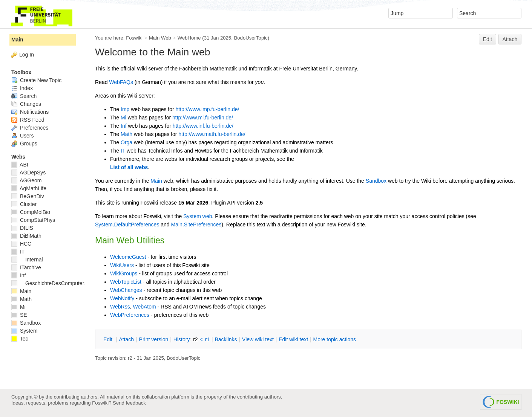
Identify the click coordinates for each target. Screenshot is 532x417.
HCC (21, 244)
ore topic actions (334, 339)
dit (109, 339)
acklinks (226, 339)
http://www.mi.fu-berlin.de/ (203, 118)
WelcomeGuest (128, 257)
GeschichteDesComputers (49, 283)
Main (156, 181)
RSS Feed (28, 120)
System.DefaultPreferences (127, 225)
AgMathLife (29, 188)
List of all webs (129, 167)
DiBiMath (26, 236)
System (25, 331)
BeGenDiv (28, 196)
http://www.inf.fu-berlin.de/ (203, 126)
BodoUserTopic (251, 38)
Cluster (24, 204)
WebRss (120, 307)
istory (182, 339)
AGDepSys (28, 173)
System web (198, 216)
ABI (20, 165)
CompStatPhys (33, 220)
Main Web (160, 38)
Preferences (30, 128)
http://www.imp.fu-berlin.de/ (208, 109)
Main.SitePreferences (196, 225)
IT (123, 151)
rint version (154, 339)
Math (126, 134)
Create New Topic (36, 80)
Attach (510, 39)
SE (19, 315)
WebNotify (122, 298)
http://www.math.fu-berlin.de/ (212, 134)
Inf (124, 126)
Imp (125, 109)
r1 (207, 339)
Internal (27, 260)
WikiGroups (124, 273)
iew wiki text (258, 339)
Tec (20, 339)
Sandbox (376, 181)
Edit (488, 39)
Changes (26, 104)
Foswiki (134, 38)
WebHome (189, 38)
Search (24, 96)
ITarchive (26, 267)
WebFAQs (121, 82)
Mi (123, 118)
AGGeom (26, 180)
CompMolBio (31, 212)
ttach (126, 339)
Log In (27, 55)
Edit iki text (293, 339)
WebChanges (126, 290)
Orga (126, 142)
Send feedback (129, 403)
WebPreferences (130, 315)
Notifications (30, 112)
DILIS (22, 228)
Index (22, 88)
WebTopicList (126, 282)
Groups (24, 144)
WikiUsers (122, 265)
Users (22, 136)
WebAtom (144, 307)
